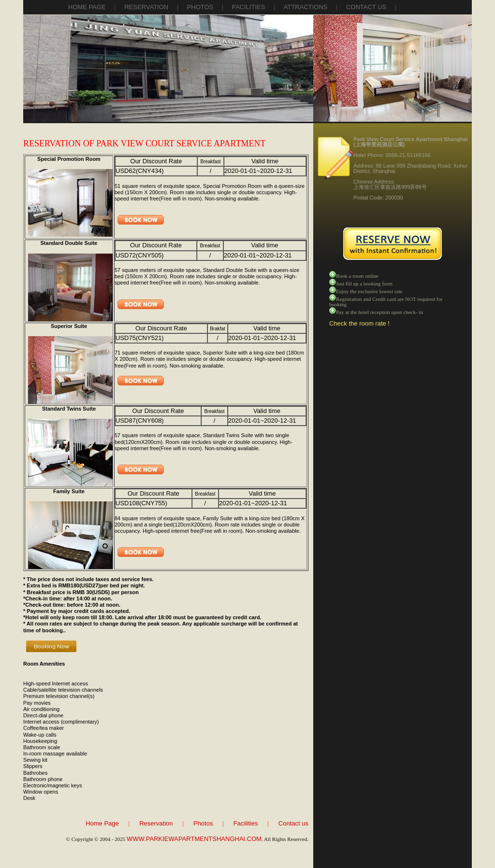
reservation (146, 7)
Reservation (156, 823)
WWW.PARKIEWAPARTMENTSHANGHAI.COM (194, 839)
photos (200, 7)
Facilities (246, 823)
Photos (203, 823)
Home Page (87, 7)
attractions (306, 7)
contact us (366, 7)
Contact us (293, 823)
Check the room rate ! (359, 323)
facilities (249, 7)
